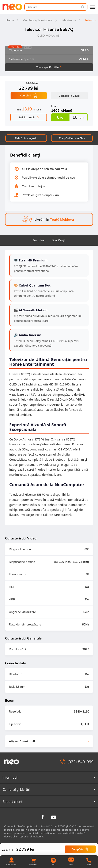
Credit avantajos (33, 186)
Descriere (39, 240)
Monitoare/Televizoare (38, 20)
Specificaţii (59, 240)
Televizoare (69, 20)
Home (10, 20)
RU (53, 860)
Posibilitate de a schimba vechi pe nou (48, 178)
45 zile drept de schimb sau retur (44, 169)
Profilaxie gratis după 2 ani (41, 195)
